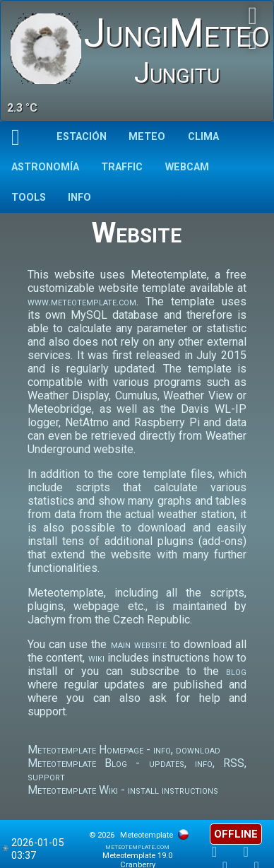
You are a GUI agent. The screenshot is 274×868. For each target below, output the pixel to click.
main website (139, 644)
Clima (203, 137)
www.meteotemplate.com (82, 301)
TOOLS (29, 198)
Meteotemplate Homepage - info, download (124, 750)
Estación (82, 137)
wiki (96, 658)
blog (236, 671)
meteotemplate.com (137, 846)
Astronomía (45, 167)
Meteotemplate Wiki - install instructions (123, 790)
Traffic (122, 167)
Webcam (187, 167)
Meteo (147, 137)
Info (79, 198)
